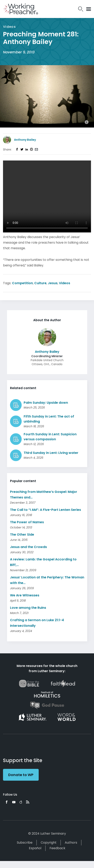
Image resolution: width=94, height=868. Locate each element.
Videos (65, 283)
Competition (22, 283)
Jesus (53, 283)
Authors (71, 843)
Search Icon (81, 9)
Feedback (57, 848)
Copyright (49, 843)
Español (35, 848)
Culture (40, 283)
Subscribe (25, 843)
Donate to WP (21, 775)
